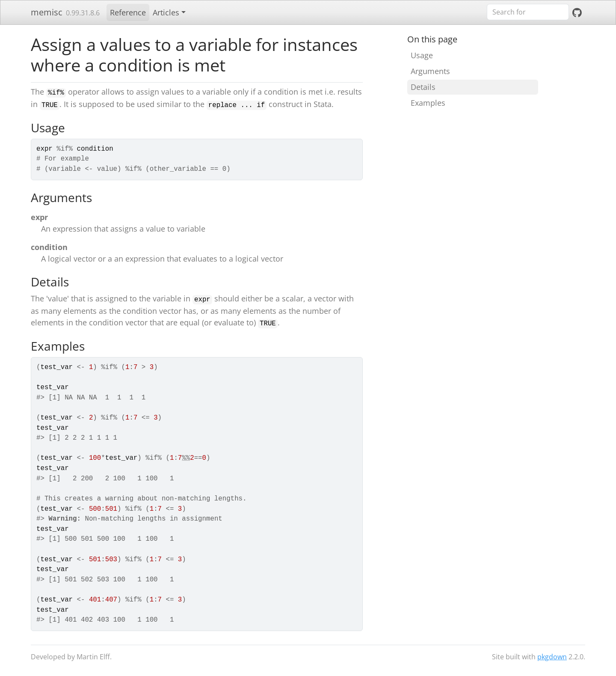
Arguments (430, 71)
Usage (422, 55)
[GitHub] (577, 12)
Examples (428, 103)
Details (423, 87)
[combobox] (528, 12)
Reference (128, 12)
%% (186, 458)
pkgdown (552, 657)
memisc (47, 12)
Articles (166, 12)
